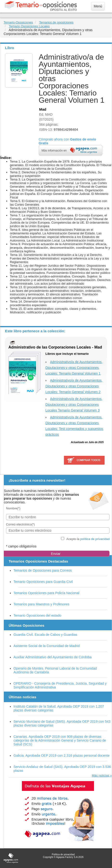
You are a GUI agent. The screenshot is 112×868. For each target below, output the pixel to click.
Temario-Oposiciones (18, 22)
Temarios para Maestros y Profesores (41, 604)
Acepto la (88, 539)
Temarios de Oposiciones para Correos (43, 570)
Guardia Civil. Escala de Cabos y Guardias (45, 635)
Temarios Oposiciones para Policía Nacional (46, 593)
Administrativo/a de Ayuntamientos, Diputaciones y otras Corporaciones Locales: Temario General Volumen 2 (74, 386)
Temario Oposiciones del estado (37, 615)
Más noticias (100, 775)
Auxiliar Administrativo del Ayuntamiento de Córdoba (53, 657)
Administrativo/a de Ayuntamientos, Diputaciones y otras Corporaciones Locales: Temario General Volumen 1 (74, 368)
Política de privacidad (63, 854)
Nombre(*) (13, 508)
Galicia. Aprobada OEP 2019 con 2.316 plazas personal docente (62, 755)
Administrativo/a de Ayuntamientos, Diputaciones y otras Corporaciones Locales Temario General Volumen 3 (74, 405)
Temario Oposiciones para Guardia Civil (43, 582)
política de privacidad (95, 539)
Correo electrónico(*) (20, 524)
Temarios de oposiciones (56, 22)
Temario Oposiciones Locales (29, 26)
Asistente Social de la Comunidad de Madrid (47, 646)
